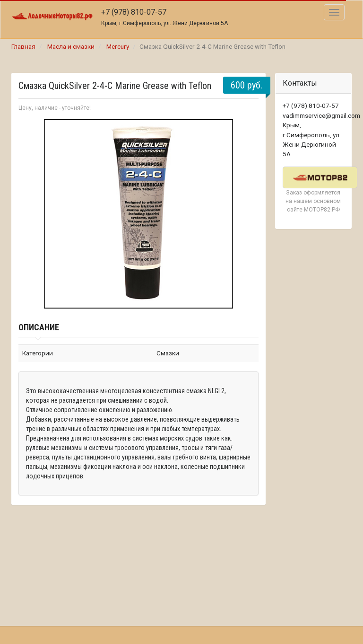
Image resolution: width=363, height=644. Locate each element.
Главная (23, 46)
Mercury (118, 46)
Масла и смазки (71, 46)
